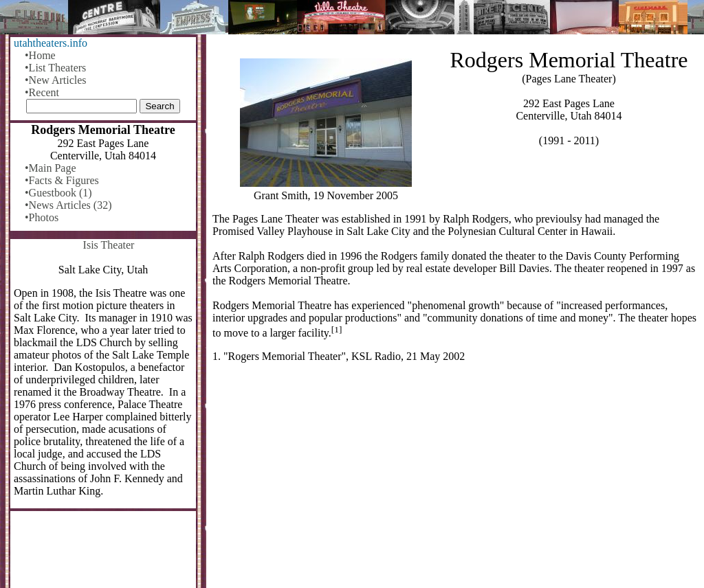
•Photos (42, 217)
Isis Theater (109, 245)
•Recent (42, 92)
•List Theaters (55, 68)
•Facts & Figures (62, 180)
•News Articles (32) (68, 205)
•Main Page (50, 168)
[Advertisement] (455, 481)
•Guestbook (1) (58, 193)
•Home (40, 55)
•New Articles (56, 80)
